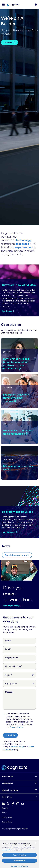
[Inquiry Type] (19, 684)
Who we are (8, 783)
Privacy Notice (16, 727)
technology (24, 240)
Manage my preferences (19, 866)
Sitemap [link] (5, 808)
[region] (19, 854)
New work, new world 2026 (19, 285)
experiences (23, 247)
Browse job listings (12, 606)
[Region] (19, 675)
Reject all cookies (20, 861)
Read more (7, 311)
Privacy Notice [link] (7, 817)
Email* (8, 649)
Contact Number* (14, 666)
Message (9, 692)
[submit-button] (10, 735)
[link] (13, 5)
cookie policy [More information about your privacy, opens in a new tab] (7, 850)
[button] (3, 5)
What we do (8, 777)
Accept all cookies (20, 855)
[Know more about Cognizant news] (17, 555)
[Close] (36, 843)
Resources (7, 797)
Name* (8, 641)
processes (22, 244)
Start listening (8, 532)
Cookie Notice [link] (7, 822)
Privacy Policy (17, 747)
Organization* (12, 658)
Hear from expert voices (17, 512)
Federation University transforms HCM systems (16, 398)
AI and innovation (10, 790)
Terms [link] (4, 813)
